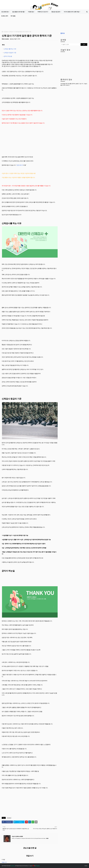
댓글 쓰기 (4, 862)
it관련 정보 (31, 12)
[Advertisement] (33, 24)
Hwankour (13, 866)
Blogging (38, 866)
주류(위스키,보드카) (43, 12)
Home (86, 866)
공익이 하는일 (8, 56)
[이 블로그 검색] (71, 44)
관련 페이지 (20, 165)
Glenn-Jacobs (5, 39)
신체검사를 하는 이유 (10, 49)
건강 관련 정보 (5, 12)
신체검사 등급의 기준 (10, 53)
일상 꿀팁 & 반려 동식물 (18, 12)
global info (5, 16)
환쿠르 (63, 33)
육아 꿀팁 (13, 16)
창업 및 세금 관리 (56, 12)
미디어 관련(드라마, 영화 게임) (72, 12)
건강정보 (6, 32)
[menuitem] (6, 12)
